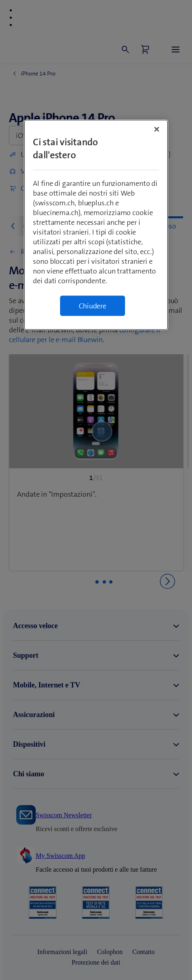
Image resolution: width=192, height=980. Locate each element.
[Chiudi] (157, 129)
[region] (96, 225)
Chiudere (93, 306)
